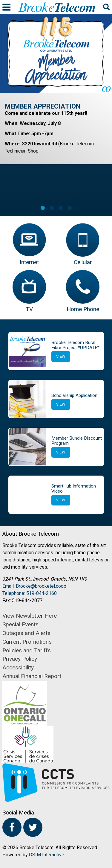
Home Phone (83, 309)
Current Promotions (27, 642)
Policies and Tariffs (27, 650)
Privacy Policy (20, 659)
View (61, 356)
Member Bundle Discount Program (77, 441)
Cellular (83, 262)
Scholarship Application (74, 395)
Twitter (33, 827)
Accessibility (18, 667)
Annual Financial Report (32, 676)
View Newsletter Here (30, 616)
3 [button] (61, 208)
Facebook (12, 827)
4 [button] (70, 208)
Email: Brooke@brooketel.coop (34, 586)
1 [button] (43, 208)
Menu (6, 7)
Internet (29, 262)
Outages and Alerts (26, 633)
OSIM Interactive (47, 855)
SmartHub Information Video (74, 489)
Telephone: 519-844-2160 (30, 593)
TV (29, 309)
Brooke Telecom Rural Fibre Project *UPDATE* (75, 345)
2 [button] (52, 208)
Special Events (20, 624)
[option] (56, 89)
